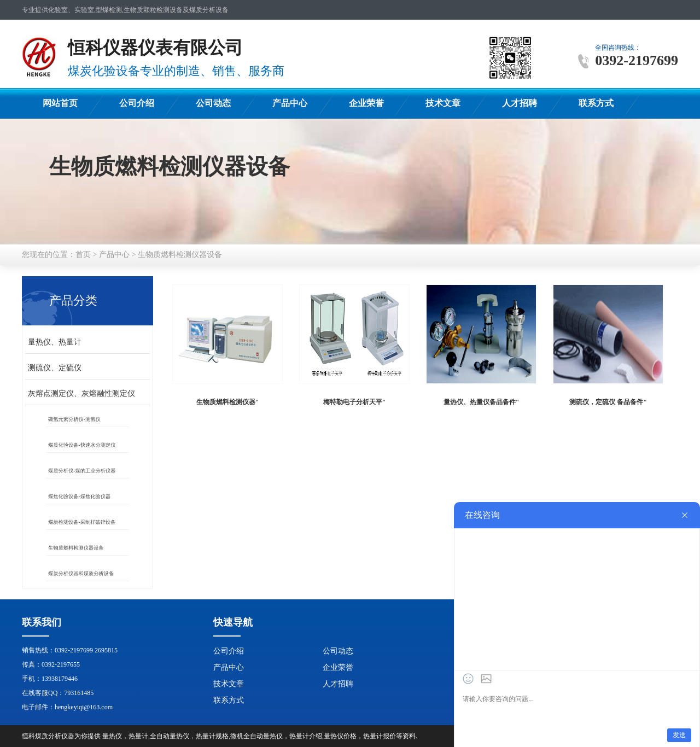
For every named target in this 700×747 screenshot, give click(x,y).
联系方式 (596, 103)
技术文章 (443, 103)
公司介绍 (137, 103)
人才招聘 (520, 103)
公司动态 (213, 103)
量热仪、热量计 (55, 342)
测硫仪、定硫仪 (55, 368)
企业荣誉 (366, 103)
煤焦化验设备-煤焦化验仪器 (81, 497)
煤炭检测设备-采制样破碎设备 (83, 522)
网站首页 (60, 103)
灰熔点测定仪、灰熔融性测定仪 (81, 393)
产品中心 (290, 103)
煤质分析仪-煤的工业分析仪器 (83, 471)
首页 (83, 255)
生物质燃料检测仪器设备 (180, 255)
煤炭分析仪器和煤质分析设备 (83, 574)
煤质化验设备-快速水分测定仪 (83, 445)
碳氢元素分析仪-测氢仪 (77, 419)
